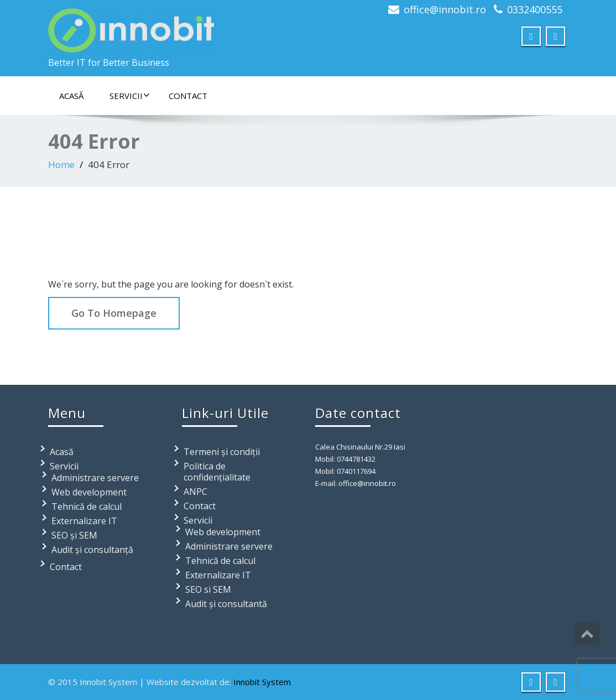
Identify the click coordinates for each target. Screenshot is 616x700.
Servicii (130, 96)
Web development (89, 492)
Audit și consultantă (226, 604)
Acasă (71, 96)
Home (61, 164)
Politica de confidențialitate (217, 472)
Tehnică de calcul (87, 506)
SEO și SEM (74, 535)
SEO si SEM (208, 589)
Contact (188, 96)
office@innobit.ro (445, 9)
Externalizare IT (84, 521)
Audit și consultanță (92, 550)
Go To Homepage (114, 313)
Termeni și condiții (222, 452)
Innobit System (262, 682)
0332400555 (535, 9)
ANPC (195, 492)
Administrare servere (95, 478)
